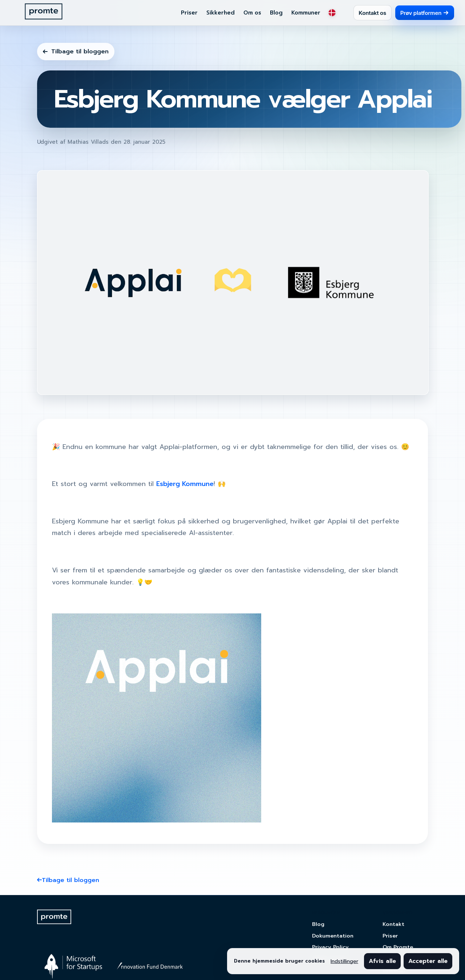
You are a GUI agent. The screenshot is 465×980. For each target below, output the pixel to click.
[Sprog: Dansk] (332, 13)
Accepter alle (428, 961)
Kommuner (306, 13)
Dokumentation (333, 936)
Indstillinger (344, 961)
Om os (252, 13)
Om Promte (398, 947)
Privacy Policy (330, 947)
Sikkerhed (221, 13)
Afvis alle (382, 961)
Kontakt (393, 924)
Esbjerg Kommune (185, 484)
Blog (276, 13)
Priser (189, 13)
